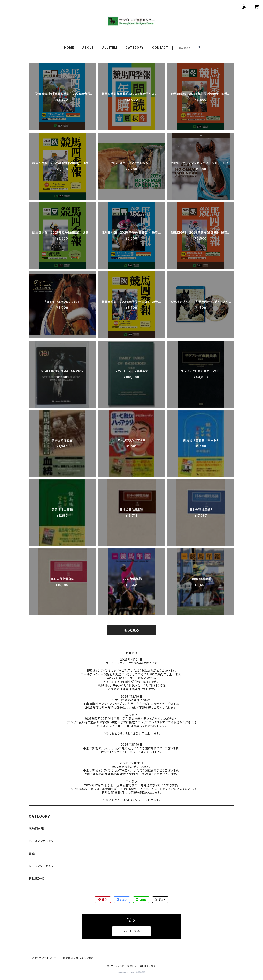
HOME (69, 48)
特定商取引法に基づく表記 (78, 958)
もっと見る (131, 630)
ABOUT (88, 48)
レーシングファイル (41, 866)
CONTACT (160, 48)
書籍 (32, 853)
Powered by (131, 973)
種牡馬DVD (37, 878)
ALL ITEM (110, 48)
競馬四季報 (36, 828)
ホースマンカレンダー (43, 841)
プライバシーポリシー (44, 958)
